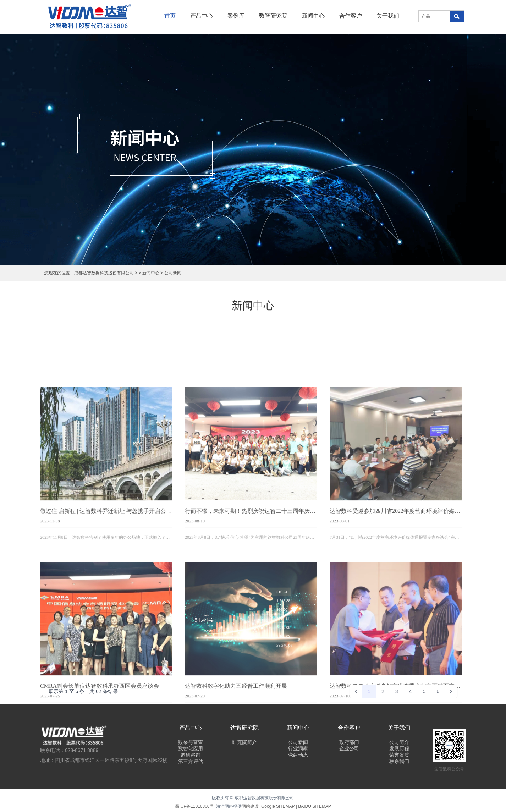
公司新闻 (173, 273)
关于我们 (388, 16)
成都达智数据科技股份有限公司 (104, 273)
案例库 (236, 16)
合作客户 (351, 16)
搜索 (457, 16)
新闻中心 (313, 16)
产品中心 (202, 16)
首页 (170, 16)
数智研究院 (273, 16)
